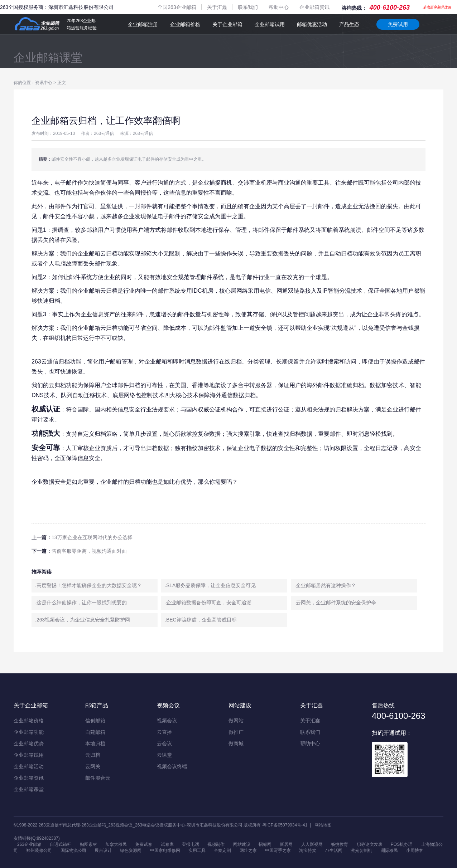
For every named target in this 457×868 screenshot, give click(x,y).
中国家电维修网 (165, 850)
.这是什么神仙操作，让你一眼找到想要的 (81, 603)
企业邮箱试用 (270, 24)
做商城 (236, 743)
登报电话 (191, 844)
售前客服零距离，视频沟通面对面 (89, 551)
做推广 (236, 732)
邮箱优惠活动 (312, 24)
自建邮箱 (95, 732)
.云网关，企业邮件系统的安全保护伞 (335, 603)
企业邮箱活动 (29, 766)
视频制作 (216, 844)
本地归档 (95, 743)
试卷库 (167, 844)
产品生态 (349, 24)
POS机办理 (402, 844)
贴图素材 (88, 844)
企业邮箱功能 (29, 732)
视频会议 (167, 721)
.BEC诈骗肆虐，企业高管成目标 (201, 620)
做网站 (236, 721)
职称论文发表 (370, 844)
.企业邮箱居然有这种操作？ (325, 585)
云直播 (164, 732)
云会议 (164, 743)
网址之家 (248, 850)
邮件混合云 (98, 778)
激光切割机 (361, 850)
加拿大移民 (116, 844)
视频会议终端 (172, 766)
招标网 (265, 844)
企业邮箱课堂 (48, 58)
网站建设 (242, 844)
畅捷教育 (340, 844)
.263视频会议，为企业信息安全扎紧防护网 (83, 620)
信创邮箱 (95, 721)
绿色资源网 (131, 850)
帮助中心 (279, 7)
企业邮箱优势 (29, 743)
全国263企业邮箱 (177, 7)
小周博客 (415, 850)
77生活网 (334, 850)
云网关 (93, 766)
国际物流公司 (73, 850)
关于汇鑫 (217, 7)
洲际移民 (389, 850)
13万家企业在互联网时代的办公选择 (92, 537)
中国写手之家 (278, 850)
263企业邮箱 (29, 844)
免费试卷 (144, 844)
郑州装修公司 (39, 850)
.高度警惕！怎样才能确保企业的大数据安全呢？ (88, 585)
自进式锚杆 (61, 844)
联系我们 (248, 7)
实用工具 (197, 850)
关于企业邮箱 (227, 24)
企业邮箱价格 (185, 24)
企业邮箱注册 (143, 24)
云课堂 (164, 755)
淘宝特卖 (308, 850)
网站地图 (323, 825)
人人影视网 (312, 844)
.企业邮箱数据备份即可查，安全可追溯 (208, 603)
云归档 (93, 755)
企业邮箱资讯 (314, 7)
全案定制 (222, 850)
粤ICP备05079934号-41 (285, 825)
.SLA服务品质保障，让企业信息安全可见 (210, 585)
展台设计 (103, 850)
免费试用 (398, 24)
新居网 (286, 844)
